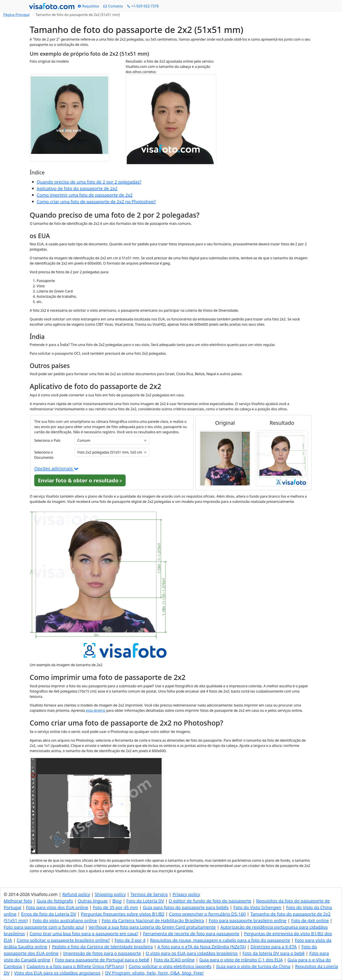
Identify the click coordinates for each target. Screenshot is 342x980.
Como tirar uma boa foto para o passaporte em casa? (84, 934)
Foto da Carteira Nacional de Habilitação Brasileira (153, 921)
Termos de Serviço (149, 894)
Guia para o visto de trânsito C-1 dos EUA (241, 960)
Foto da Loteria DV (145, 901)
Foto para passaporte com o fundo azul (44, 927)
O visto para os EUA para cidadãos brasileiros (192, 953)
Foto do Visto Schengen (257, 907)
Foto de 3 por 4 (130, 940)
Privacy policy (186, 894)
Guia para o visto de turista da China (253, 966)
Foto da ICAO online (174, 960)
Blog (117, 901)
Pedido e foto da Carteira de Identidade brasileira (102, 947)
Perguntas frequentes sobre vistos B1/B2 (123, 914)
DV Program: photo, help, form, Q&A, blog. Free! (154, 973)
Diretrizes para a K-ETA (274, 947)
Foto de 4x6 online (310, 921)
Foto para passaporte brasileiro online (248, 921)
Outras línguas (93, 901)
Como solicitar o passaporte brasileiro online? (63, 940)
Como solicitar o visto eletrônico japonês (170, 966)
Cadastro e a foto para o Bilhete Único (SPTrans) (75, 966)
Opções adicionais (56, 468)
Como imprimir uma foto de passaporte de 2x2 (85, 195)
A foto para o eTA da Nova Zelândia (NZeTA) (202, 947)
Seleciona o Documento (44, 455)
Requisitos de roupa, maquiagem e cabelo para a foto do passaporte (220, 940)
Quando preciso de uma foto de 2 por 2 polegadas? (89, 182)
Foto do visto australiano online (65, 921)
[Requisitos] (88, 6)
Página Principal (16, 15)
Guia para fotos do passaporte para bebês (186, 907)
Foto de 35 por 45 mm (115, 907)
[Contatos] (113, 6)
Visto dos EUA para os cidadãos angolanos (57, 973)
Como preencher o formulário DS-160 (207, 914)
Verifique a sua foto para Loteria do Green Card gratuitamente (152, 927)
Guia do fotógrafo (55, 901)
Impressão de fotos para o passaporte (102, 953)
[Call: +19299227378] (143, 6)
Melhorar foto (18, 901)
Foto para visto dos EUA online (57, 907)
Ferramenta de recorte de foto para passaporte (191, 934)
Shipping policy (110, 894)
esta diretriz (96, 710)
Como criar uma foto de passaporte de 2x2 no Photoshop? (96, 202)
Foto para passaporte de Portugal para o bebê (102, 960)
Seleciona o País (47, 440)
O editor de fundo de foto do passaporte (210, 901)
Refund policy (76, 894)
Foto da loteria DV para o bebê (273, 953)
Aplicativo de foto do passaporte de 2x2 (77, 188)
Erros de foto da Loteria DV (49, 914)
